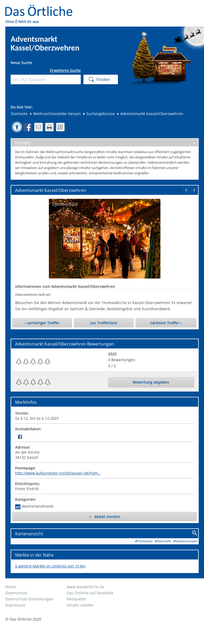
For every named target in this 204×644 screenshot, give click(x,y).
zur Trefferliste (104, 323)
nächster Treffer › (166, 323)
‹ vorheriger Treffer (42, 323)
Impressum (15, 605)
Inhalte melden (80, 605)
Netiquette (76, 599)
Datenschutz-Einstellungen (29, 599)
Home (10, 587)
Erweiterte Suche (65, 70)
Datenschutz (16, 593)
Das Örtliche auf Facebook (90, 593)
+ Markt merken (105, 517)
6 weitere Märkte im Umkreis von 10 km (50, 566)
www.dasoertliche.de (85, 587)
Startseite (19, 114)
